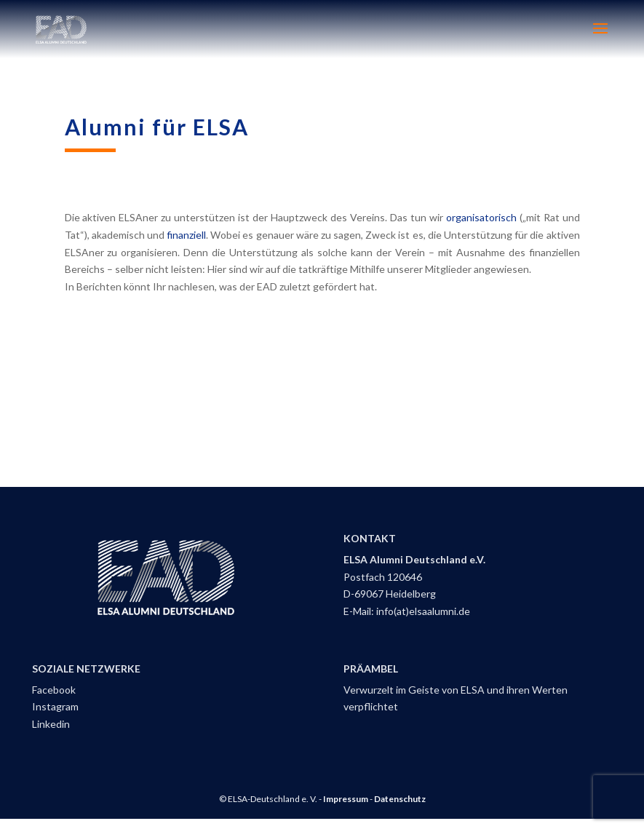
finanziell (186, 235)
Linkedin (51, 724)
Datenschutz (400, 799)
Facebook (54, 690)
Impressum (346, 799)
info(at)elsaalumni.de (423, 611)
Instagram (55, 706)
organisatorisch (483, 217)
